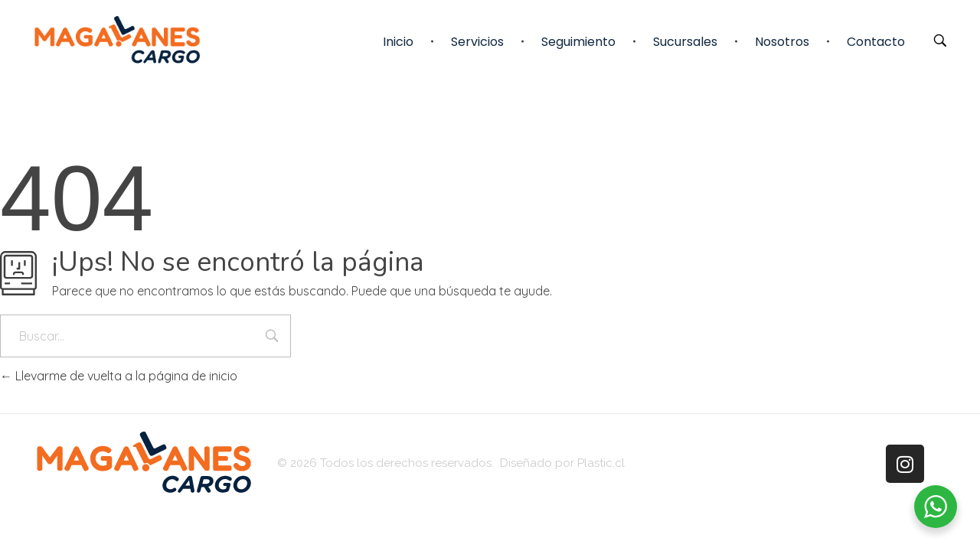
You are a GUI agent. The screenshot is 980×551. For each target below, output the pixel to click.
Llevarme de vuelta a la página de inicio (119, 376)
